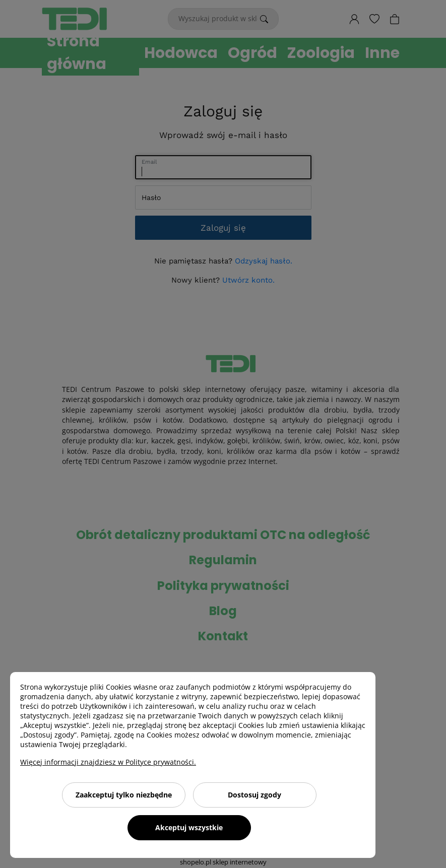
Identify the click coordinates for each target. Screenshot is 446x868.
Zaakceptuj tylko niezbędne (124, 795)
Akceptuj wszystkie (189, 827)
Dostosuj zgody (254, 795)
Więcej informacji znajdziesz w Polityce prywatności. (108, 762)
